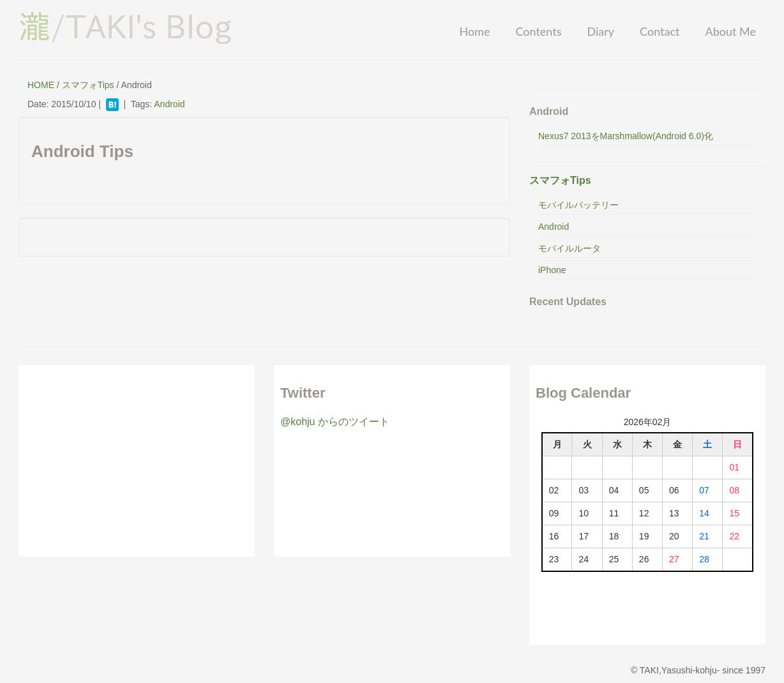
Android (169, 104)
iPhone (552, 270)
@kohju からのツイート (335, 422)
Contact (660, 31)
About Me (731, 31)
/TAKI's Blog (125, 26)
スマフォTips (88, 85)
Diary (600, 31)
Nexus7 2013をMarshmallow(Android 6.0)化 (626, 136)
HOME (41, 85)
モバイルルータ (569, 248)
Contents (538, 31)
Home (474, 31)
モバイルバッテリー (578, 205)
